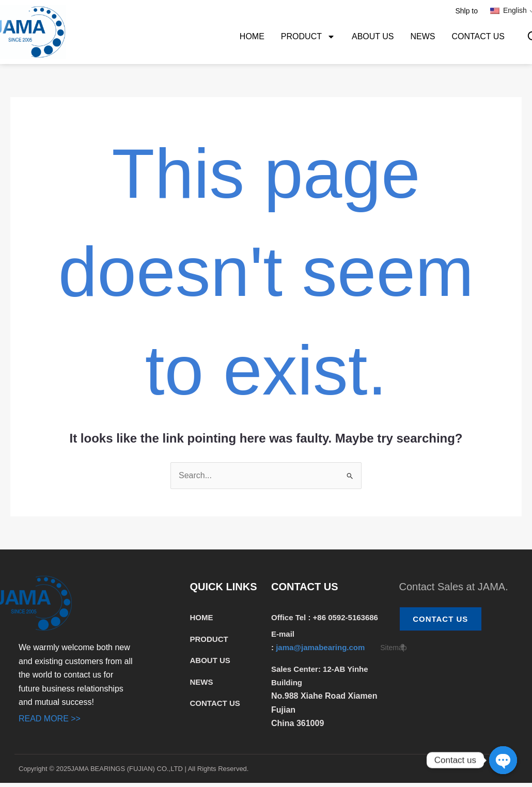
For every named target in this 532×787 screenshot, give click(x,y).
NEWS (423, 36)
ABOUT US (373, 36)
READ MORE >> (50, 719)
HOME (252, 36)
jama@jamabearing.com (321, 647)
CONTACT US (478, 36)
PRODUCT (308, 37)
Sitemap (393, 648)
